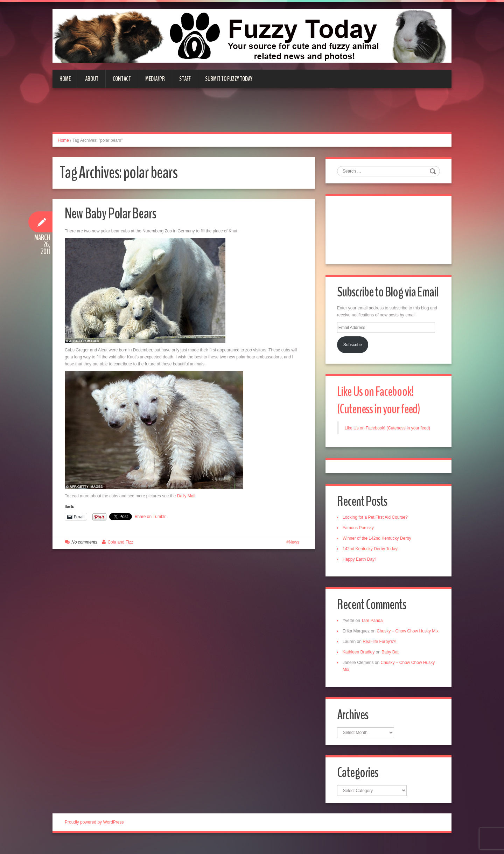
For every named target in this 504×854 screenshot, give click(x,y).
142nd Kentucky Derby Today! (371, 551)
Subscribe (353, 346)
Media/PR (155, 79)
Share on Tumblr (150, 517)
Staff (185, 79)
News (294, 542)
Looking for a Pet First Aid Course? (376, 519)
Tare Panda (373, 623)
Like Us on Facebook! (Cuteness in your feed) (380, 402)
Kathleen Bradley (359, 661)
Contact (122, 79)
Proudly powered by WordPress (94, 833)
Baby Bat (391, 661)
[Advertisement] (252, 114)
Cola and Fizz (120, 542)
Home (65, 79)
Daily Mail (186, 496)
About (92, 79)
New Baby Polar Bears (113, 213)
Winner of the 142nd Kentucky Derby (378, 540)
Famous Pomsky (359, 530)
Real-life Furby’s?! (380, 651)
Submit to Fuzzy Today (229, 79)
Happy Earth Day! (360, 561)
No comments (84, 542)
